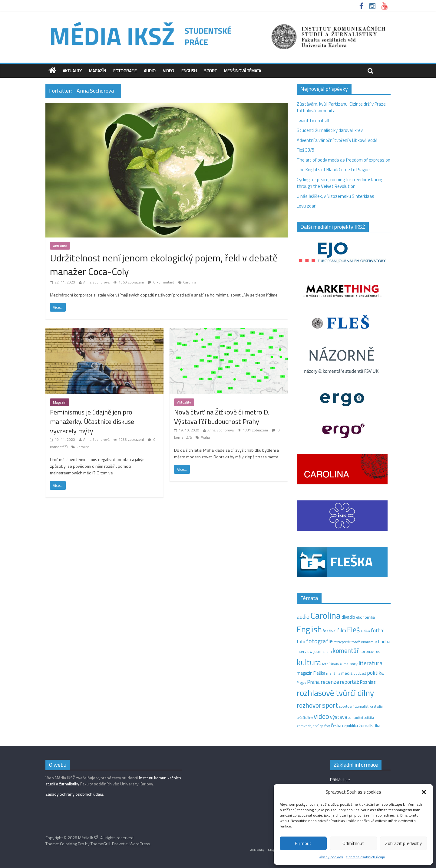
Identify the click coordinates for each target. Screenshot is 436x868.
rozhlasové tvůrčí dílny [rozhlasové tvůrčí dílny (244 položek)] (335, 693)
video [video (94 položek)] (321, 716)
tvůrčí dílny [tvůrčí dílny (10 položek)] (305, 717)
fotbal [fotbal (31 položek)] (378, 631)
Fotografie (125, 71)
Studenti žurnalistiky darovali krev (330, 130)
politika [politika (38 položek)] (375, 673)
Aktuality (72, 71)
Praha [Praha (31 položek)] (313, 682)
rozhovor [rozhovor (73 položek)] (309, 705)
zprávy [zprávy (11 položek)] (325, 726)
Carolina (190, 282)
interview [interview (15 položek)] (305, 651)
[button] (424, 792)
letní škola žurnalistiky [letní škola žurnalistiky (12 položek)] (340, 664)
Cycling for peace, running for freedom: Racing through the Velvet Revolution (340, 183)
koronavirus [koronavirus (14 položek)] (370, 651)
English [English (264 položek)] (309, 629)
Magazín (97, 71)
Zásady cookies (331, 857)
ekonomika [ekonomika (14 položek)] (365, 617)
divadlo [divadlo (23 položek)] (348, 617)
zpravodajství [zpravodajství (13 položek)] (308, 726)
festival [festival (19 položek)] (330, 631)
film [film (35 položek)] (342, 630)
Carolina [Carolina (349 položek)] (325, 615)
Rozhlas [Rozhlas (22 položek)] (368, 682)
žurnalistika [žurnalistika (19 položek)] (370, 726)
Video (168, 71)
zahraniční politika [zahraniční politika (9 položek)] (361, 718)
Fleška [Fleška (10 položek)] (365, 631)
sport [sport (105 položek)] (330, 705)
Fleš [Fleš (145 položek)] (353, 630)
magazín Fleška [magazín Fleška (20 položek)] (311, 673)
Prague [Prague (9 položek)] (301, 683)
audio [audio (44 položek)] (303, 617)
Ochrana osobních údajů (365, 857)
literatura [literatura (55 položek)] (370, 663)
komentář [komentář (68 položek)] (346, 650)
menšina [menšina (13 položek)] (333, 673)
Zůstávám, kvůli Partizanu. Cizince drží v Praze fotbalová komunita (341, 107)
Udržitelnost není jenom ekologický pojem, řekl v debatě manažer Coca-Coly (164, 265)
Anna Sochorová (96, 282)
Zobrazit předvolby (403, 843)
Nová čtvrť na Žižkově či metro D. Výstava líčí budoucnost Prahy (222, 417)
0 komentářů (161, 282)
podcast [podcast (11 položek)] (360, 673)
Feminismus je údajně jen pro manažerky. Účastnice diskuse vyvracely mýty (92, 421)
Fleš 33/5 (306, 150)
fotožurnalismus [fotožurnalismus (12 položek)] (364, 642)
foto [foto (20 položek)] (301, 642)
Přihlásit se (340, 780)
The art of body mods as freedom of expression (344, 160)
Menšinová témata (243, 71)
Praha (205, 437)
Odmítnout (353, 843)
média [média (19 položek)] (347, 673)
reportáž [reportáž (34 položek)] (350, 682)
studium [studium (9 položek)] (380, 706)
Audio (150, 71)
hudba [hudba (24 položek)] (384, 641)
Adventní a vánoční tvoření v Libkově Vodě (337, 140)
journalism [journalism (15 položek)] (323, 651)
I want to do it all (313, 121)
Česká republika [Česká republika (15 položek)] (344, 726)
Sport (210, 71)
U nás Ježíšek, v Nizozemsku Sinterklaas (336, 196)
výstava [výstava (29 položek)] (339, 717)
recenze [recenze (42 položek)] (330, 682)
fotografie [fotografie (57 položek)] (319, 641)
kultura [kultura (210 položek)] (309, 662)
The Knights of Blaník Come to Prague (333, 170)
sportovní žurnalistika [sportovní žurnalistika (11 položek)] (356, 706)
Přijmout (303, 843)
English (189, 71)
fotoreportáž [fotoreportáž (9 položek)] (342, 642)
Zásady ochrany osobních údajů (74, 794)
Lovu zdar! (307, 206)
